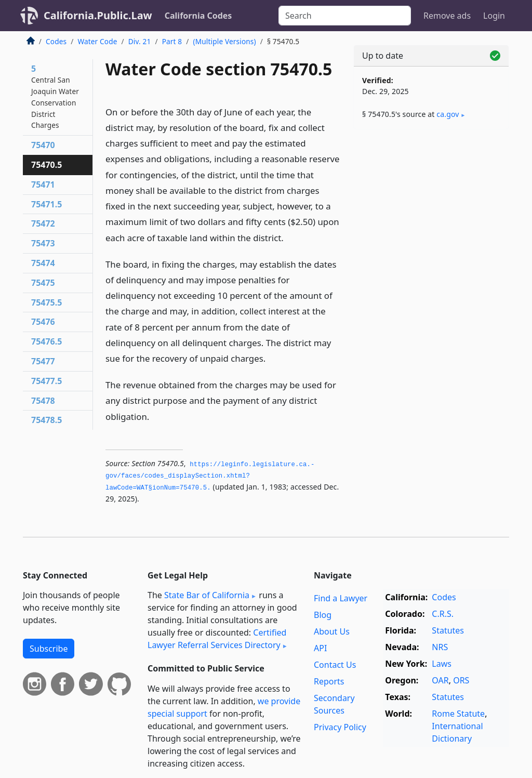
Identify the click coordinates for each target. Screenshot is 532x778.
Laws (442, 664)
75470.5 (46, 165)
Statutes (448, 630)
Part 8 (172, 41)
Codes (56, 41)
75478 (43, 401)
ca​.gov (448, 114)
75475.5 (46, 302)
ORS (461, 680)
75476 (43, 322)
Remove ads (447, 16)
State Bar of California (207, 595)
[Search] (345, 16)
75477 (43, 361)
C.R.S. (443, 614)
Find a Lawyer (341, 598)
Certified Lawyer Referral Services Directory (217, 639)
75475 (43, 283)
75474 (43, 263)
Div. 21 (140, 41)
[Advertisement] (431, 209)
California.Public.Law (98, 15)
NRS (440, 647)
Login (494, 16)
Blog (323, 615)
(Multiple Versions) (225, 41)
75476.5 (46, 341)
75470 (43, 145)
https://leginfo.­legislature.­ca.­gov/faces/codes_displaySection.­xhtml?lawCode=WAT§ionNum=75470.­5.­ (210, 476)
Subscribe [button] (49, 649)
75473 (43, 243)
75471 (43, 184)
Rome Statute (458, 714)
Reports (329, 681)
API (320, 648)
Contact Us (335, 665)
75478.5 (46, 420)
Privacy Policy (340, 727)
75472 (43, 223)
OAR (440, 680)
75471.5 (46, 204)
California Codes (198, 16)
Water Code (97, 41)
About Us (332, 631)
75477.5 (46, 381)
